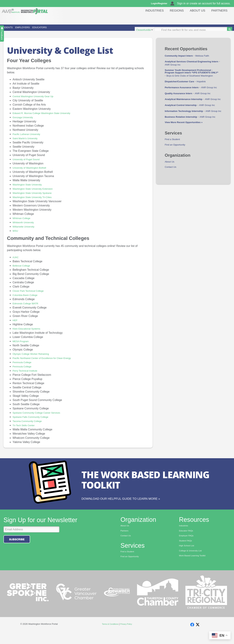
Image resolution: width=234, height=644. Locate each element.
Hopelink (208, 97)
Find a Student (174, 171)
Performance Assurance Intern (185, 103)
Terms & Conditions (109, 635)
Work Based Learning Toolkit (195, 567)
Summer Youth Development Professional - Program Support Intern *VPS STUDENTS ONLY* (193, 81)
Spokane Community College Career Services (41, 418)
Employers (48, 30)
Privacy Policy (128, 635)
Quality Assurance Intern (181, 111)
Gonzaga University (25, 122)
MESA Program (22, 346)
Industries (149, 18)
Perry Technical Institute (27, 375)
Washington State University (30, 189)
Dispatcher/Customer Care (182, 97)
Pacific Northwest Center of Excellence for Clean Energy (48, 363)
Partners (219, 18)
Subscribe (17, 548)
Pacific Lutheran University (29, 139)
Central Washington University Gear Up (37, 101)
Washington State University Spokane (36, 198)
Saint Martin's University (28, 143)
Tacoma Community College (30, 426)
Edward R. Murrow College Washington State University (47, 118)
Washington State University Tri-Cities (36, 202)
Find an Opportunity (177, 177)
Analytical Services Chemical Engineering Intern (193, 68)
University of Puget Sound (29, 164)
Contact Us (172, 200)
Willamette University (26, 231)
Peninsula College (24, 367)
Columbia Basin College (28, 300)
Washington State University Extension (37, 194)
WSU (16, 236)
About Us (195, 18)
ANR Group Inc (176, 73)
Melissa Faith (209, 60)
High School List (188, 557)
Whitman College (23, 223)
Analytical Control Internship (184, 126)
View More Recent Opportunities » (187, 153)
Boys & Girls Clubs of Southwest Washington (193, 91)
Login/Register (161, 4)
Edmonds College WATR (28, 308)
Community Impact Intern (182, 60)
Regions (172, 18)
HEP (15, 325)
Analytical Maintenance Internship (187, 117)
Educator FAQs (187, 540)
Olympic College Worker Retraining (34, 359)
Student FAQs (187, 551)
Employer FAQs (188, 546)
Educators (84, 30)
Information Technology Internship (188, 135)
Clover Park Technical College (31, 296)
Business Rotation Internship (184, 144)
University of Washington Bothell (33, 173)
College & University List (193, 562)
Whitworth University (25, 227)
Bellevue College (23, 270)
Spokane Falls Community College (34, 422)
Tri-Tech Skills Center (26, 430)
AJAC (16, 262)
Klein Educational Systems (29, 333)
